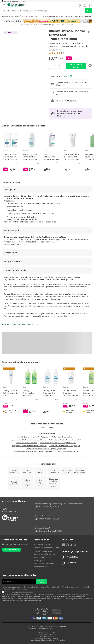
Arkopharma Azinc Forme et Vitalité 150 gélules (29, 446)
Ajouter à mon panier (76, 66)
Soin (36, 16)
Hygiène (16, 16)
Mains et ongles (27, 16)
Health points (40, 560)
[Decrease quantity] (51, 66)
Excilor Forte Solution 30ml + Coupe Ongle (64, 446)
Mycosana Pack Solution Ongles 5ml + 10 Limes (29, 440)
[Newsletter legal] (3, 592)
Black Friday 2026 (42, 567)
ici (40, 601)
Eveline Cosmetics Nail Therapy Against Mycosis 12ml (46, 449)
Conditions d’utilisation (47, 634)
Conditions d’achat (47, 636)
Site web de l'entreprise (44, 564)
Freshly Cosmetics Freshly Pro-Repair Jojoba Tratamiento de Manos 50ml (46, 437)
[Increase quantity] (59, 66)
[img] (70, 53)
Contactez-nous (12, 550)
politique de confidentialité (22, 592)
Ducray (52, 50)
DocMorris (8, 16)
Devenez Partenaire (43, 557)
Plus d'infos (62, 116)
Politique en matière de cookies (47, 638)
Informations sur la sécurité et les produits (20, 325)
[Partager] (89, 32)
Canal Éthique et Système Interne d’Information (47, 640)
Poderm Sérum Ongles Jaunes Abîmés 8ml (65, 440)
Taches (51, 427)
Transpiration (45, 16)
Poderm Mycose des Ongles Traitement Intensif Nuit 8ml (35, 452)
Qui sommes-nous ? (43, 545)
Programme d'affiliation (45, 554)
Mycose (43, 427)
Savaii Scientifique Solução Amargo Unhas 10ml (58, 443)
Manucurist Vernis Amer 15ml (26, 443)
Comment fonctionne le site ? (47, 548)
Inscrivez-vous (42, 581)
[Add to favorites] (90, 66)
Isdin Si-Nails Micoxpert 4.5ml (69, 452)
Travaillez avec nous (43, 551)
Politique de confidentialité (47, 632)
